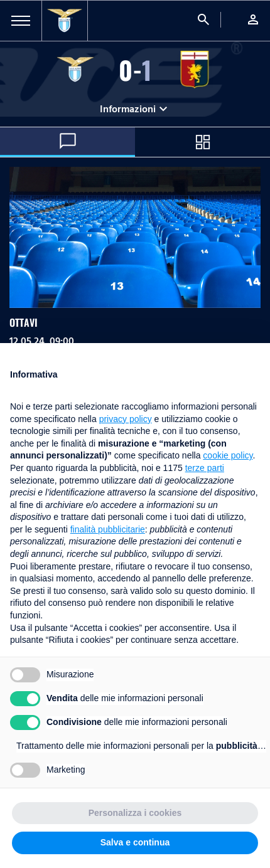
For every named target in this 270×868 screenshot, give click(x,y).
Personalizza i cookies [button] (135, 813)
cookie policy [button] (228, 455)
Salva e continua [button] (135, 842)
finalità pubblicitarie (108, 529)
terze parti (205, 468)
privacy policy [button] (126, 419)
